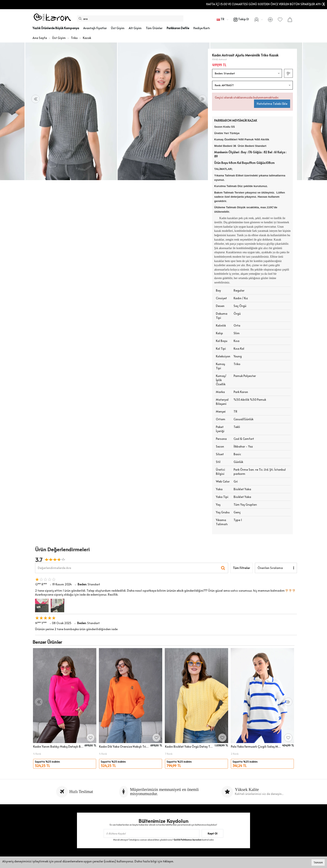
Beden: (225, 73)
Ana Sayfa (40, 38)
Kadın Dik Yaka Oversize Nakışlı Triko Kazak (124, 746)
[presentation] (35, 99)
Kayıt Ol (213, 833)
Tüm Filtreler (241, 568)
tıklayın (168, 861)
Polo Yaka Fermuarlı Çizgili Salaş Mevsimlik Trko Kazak (256, 746)
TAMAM (318, 862)
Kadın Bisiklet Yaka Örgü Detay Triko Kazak (189, 746)
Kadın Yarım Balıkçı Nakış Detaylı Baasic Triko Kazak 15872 (58, 746)
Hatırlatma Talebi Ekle (272, 104)
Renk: (224, 85)
